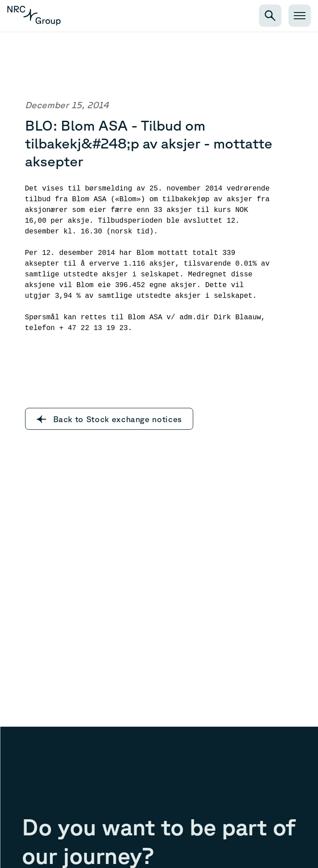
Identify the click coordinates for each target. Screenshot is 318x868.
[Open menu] (300, 16)
